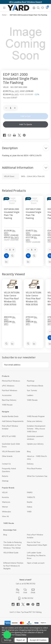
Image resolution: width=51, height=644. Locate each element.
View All (5, 516)
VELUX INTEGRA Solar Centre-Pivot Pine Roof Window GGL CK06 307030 (12, 299)
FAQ (18, 591)
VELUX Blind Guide (11, 553)
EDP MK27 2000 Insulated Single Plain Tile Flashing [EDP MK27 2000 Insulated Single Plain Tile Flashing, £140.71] (33, 214)
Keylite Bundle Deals (10, 416)
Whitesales (6, 512)
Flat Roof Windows (10, 390)
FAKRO (30, 492)
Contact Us (6, 464)
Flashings (31, 381)
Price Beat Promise (34, 469)
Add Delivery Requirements (13, 421)
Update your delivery (35, 444)
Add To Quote (26, 124)
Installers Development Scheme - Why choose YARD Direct (36, 429)
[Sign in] (34, 8)
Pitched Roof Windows (11, 381)
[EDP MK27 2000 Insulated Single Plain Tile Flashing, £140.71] (34, 201)
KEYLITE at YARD (9, 436)
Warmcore (6, 502)
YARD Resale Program (36, 416)
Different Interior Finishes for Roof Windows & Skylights (13, 566)
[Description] (25, 148)
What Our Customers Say (37, 476)
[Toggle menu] (4, 8)
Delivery (30, 464)
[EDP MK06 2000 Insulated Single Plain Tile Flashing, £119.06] (12, 201)
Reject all (21, 640)
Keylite (30, 502)
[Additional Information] (25, 168)
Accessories (7, 395)
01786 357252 (30, 584)
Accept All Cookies (38, 640)
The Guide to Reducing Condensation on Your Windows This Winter (12, 545)
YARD (29, 512)
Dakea (30, 507)
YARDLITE (31, 497)
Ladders (30, 395)
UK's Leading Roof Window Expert (25, 2)
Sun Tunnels (32, 390)
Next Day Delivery (9, 400)
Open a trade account (36, 563)
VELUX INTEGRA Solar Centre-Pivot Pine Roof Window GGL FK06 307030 (33, 299)
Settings (8, 640)
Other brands (7, 456)
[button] (7, 635)
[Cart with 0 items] (47, 8)
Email (33, 591)
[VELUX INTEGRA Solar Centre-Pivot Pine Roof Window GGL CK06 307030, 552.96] (12, 284)
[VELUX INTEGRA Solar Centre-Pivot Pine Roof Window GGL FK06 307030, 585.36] (34, 284)
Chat (25, 591)
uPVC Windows (8, 386)
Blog (29, 452)
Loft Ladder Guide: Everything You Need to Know (36, 555)
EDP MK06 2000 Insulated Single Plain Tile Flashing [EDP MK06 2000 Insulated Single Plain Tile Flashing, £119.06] (12, 214)
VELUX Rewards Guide (11, 452)
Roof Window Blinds (35, 386)
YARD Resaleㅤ (7, 405)
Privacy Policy (21, 635)
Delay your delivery (35, 421)
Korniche (5, 497)
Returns (5, 476)
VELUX (5, 492)
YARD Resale (32, 400)
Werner (5, 507)
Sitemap (5, 481)
